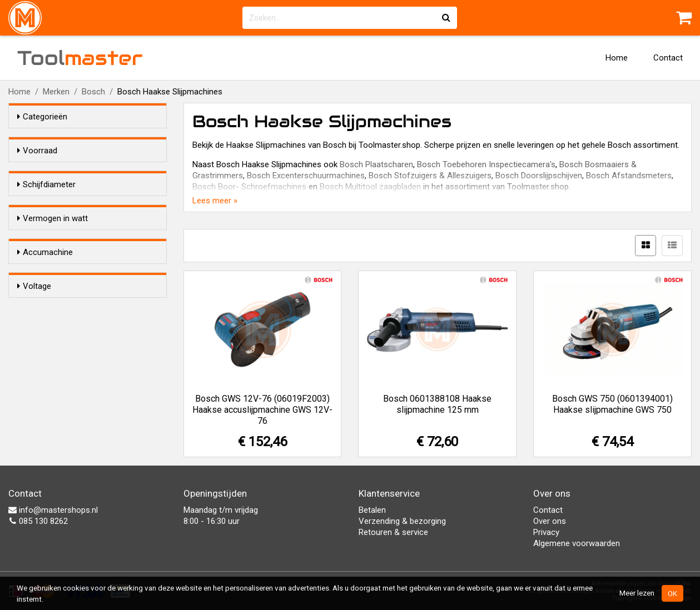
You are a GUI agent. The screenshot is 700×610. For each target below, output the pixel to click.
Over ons (550, 521)
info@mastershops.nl (53, 510)
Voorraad (37, 151)
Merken (56, 92)
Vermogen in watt (53, 273)
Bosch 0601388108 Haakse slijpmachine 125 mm (437, 404)
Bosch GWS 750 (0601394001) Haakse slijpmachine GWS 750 (612, 404)
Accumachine (45, 341)
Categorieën (42, 117)
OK (672, 593)
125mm (53, 240)
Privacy (546, 532)
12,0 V (51, 431)
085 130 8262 (38, 521)
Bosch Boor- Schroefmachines (249, 187)
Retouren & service (393, 532)
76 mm (52, 226)
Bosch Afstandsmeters (629, 176)
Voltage (34, 409)
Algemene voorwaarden (577, 543)
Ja (44, 362)
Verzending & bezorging (402, 521)
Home (617, 58)
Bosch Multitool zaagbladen (370, 187)
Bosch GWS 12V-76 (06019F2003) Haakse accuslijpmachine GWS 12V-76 (262, 410)
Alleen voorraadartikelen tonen (90, 172)
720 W (51, 294)
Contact (668, 58)
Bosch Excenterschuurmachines (306, 176)
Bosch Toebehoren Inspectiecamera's (486, 164)
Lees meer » (215, 201)
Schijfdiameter (46, 204)
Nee (47, 377)
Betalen (372, 510)
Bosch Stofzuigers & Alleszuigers (430, 176)
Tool (80, 58)
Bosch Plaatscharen (376, 164)
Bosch (93, 92)
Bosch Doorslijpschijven (539, 176)
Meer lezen (637, 593)
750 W (51, 308)
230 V (50, 445)
